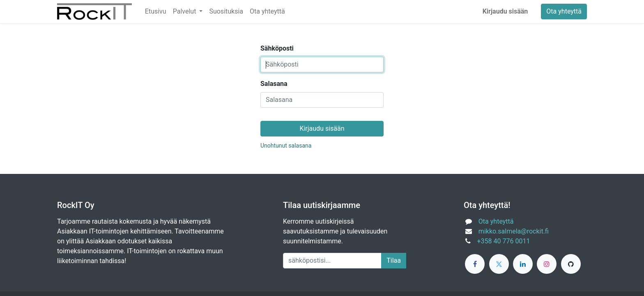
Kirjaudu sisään (505, 11)
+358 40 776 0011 (504, 241)
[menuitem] (156, 12)
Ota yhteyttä (564, 11)
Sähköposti (277, 48)
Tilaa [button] (394, 260)
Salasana (274, 84)
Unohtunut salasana (286, 146)
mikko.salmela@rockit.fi (514, 231)
